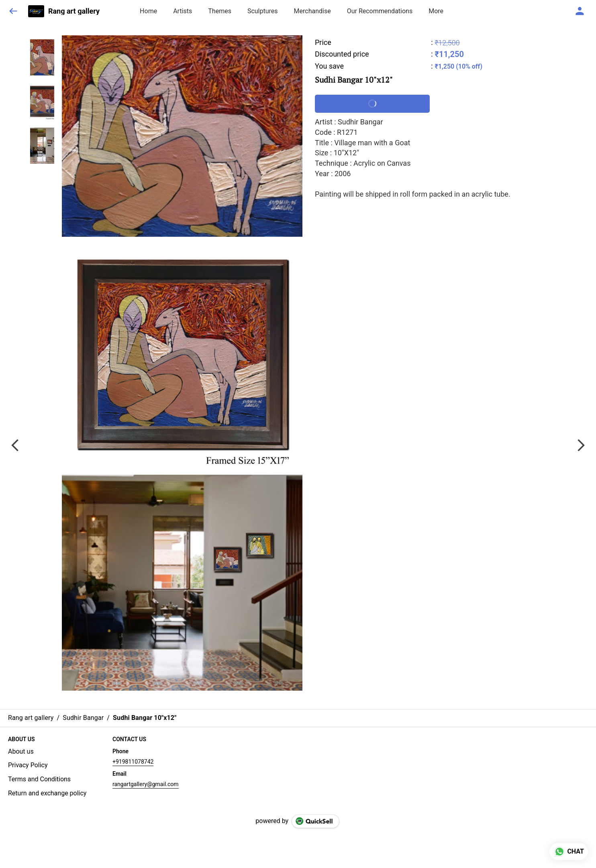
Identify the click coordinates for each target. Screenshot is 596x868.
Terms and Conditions (39, 779)
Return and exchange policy (47, 793)
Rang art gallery (74, 11)
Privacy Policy (28, 765)
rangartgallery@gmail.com (146, 784)
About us (21, 751)
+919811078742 (133, 762)
